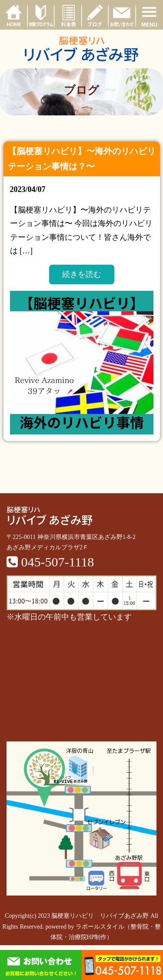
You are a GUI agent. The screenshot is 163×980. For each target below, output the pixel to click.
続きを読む (82, 274)
